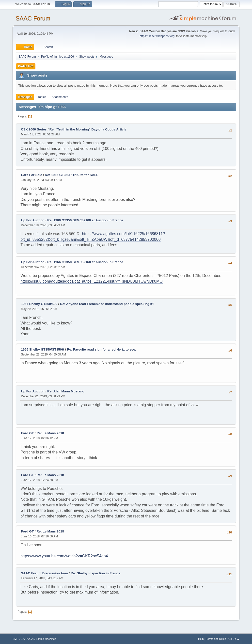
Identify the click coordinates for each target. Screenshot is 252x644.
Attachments (60, 97)
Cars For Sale (31, 175)
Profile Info (26, 66)
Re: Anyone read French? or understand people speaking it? (107, 304)
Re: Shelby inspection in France (95, 573)
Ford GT (27, 433)
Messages (25, 97)
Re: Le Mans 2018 (50, 433)
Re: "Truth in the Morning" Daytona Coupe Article (88, 129)
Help (201, 639)
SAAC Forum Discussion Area (44, 573)
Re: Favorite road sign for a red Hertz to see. (102, 349)
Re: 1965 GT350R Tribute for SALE (72, 175)
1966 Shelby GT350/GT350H (43, 349)
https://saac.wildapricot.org (157, 36)
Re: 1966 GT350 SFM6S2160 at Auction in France (85, 220)
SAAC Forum (33, 18)
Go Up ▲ (234, 639)
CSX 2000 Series (34, 129)
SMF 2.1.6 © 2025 (23, 639)
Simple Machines (46, 639)
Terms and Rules (216, 639)
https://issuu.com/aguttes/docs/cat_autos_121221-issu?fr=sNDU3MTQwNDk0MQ (92, 281)
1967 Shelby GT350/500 (39, 304)
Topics (42, 97)
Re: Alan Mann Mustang (66, 391)
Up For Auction (33, 220)
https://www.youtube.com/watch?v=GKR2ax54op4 (64, 556)
